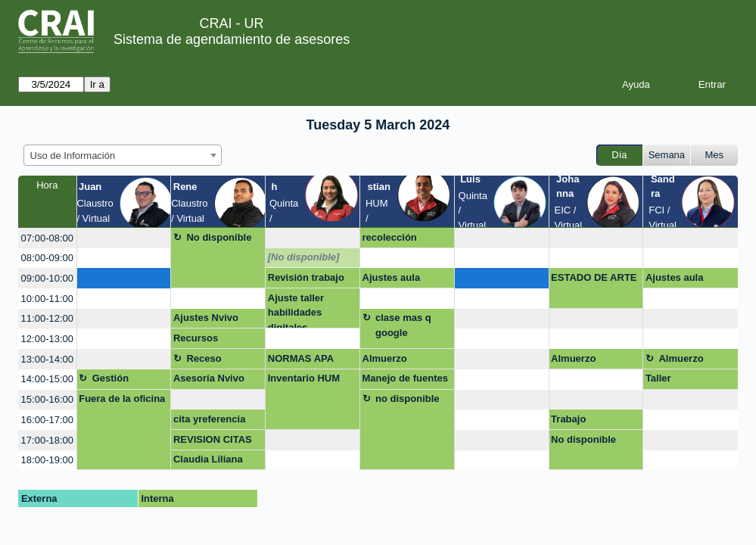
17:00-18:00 (47, 440)
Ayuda (636, 84)
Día (619, 155)
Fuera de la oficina (122, 399)
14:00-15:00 (47, 379)
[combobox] (123, 155)
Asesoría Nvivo (209, 378)
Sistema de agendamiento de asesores (232, 39)
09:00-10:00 (47, 278)
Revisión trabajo (306, 277)
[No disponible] (304, 257)
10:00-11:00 (47, 299)
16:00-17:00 (47, 420)
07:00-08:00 (47, 238)
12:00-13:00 (47, 339)
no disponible (408, 399)
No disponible (219, 237)
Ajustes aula (392, 277)
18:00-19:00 (47, 460)
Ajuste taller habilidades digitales (296, 311)
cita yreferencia (209, 419)
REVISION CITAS (213, 439)
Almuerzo (385, 358)
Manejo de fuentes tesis (405, 381)
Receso (204, 358)
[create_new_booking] (124, 238)
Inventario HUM (304, 378)
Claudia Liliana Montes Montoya (212, 462)
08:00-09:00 (47, 258)
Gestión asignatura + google (121, 381)
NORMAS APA (301, 358)
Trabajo (568, 419)
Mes (715, 155)
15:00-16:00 (47, 399)
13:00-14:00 (47, 359)
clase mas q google (403, 325)
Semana (667, 155)
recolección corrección (390, 240)
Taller (658, 378)
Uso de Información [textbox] (73, 156)
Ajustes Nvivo (206, 318)
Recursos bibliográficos (205, 341)
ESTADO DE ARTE (594, 277)
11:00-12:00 (47, 318)
